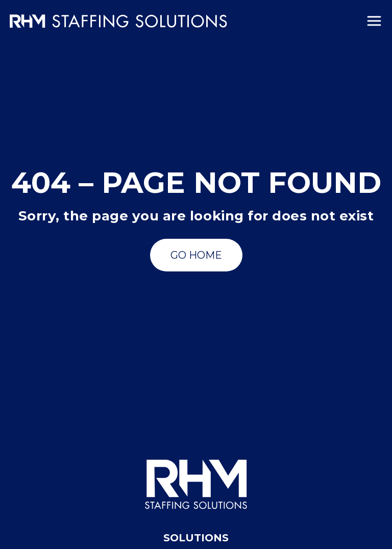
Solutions (196, 538)
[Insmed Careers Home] (118, 21)
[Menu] (374, 21)
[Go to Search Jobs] (196, 255)
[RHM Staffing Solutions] (196, 484)
